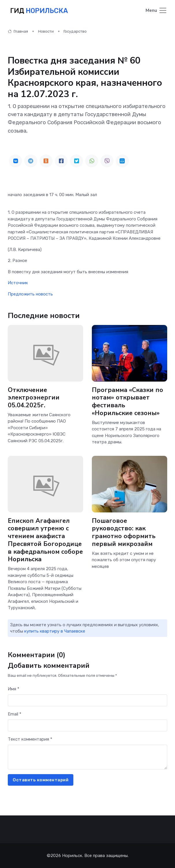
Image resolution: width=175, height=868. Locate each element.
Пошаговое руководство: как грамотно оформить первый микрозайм (124, 532)
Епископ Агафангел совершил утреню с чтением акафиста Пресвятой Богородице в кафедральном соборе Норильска (45, 540)
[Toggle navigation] (156, 11)
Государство (75, 31)
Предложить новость (30, 294)
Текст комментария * (30, 739)
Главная (18, 31)
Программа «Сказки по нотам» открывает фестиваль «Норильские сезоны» (127, 402)
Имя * (14, 689)
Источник (18, 283)
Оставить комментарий (41, 780)
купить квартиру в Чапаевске (55, 631)
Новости (46, 31)
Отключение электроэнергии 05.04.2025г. (34, 398)
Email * (15, 714)
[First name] (87, 700)
